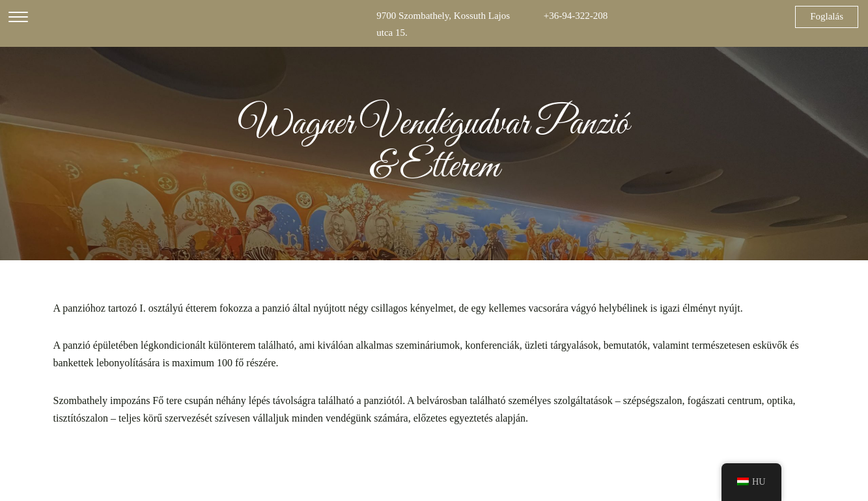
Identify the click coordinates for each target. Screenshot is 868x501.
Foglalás (827, 16)
